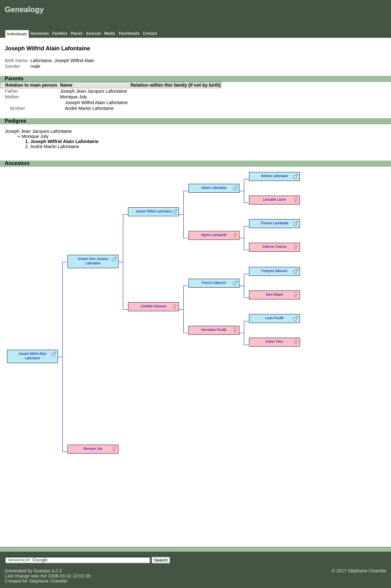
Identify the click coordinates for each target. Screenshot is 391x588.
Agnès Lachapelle (214, 235)
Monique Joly (74, 97)
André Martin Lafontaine (89, 108)
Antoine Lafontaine (274, 176)
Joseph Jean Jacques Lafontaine (94, 91)
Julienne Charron (275, 247)
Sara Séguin (274, 294)
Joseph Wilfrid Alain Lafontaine (97, 103)
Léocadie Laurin (274, 200)
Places (77, 33)
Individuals (17, 34)
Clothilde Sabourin (153, 306)
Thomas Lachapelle (274, 223)
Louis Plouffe (274, 318)
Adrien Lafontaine (214, 188)
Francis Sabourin (214, 283)
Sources (93, 33)
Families (60, 33)
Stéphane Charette (48, 581)
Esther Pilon (274, 342)
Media (110, 33)
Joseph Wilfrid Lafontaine (153, 211)
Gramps (42, 571)
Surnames (40, 33)
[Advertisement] (274, 16)
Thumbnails (129, 33)
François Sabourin (274, 271)
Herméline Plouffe (214, 330)
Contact (150, 33)
